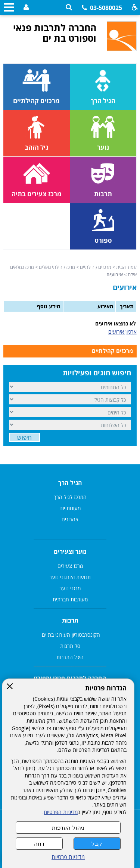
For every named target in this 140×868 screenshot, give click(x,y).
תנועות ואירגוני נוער (70, 577)
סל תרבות (70, 646)
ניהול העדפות (68, 828)
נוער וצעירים (70, 551)
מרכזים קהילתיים (96, 267)
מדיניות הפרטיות (61, 812)
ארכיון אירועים (122, 332)
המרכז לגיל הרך (70, 497)
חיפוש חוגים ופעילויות (97, 373)
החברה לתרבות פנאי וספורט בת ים (55, 33)
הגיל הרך (70, 483)
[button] (69, 7)
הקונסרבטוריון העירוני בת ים (70, 635)
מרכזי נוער (70, 588)
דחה (39, 844)
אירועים (125, 287)
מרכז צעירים (70, 566)
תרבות (70, 620)
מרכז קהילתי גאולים (57, 267)
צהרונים (70, 519)
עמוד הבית (126, 267)
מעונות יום (70, 508)
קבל (97, 844)
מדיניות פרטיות (68, 857)
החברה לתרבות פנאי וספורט (70, 678)
